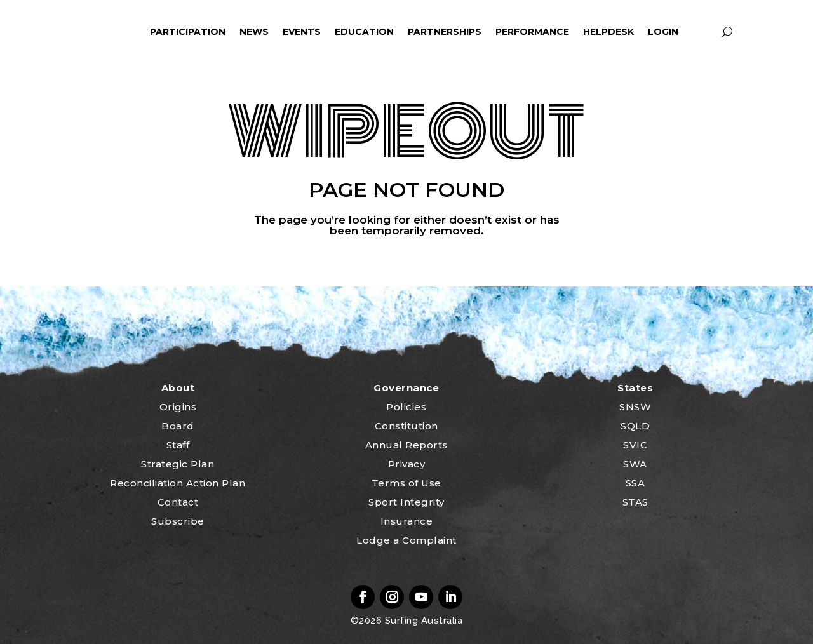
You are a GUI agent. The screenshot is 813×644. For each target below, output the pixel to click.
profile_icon (703, 32)
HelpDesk (608, 32)
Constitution (406, 426)
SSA (635, 483)
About (178, 388)
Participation (188, 32)
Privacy (407, 464)
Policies (406, 407)
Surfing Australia (422, 621)
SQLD (635, 426)
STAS (635, 502)
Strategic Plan (178, 464)
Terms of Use (406, 483)
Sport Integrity (406, 502)
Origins (178, 407)
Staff (178, 445)
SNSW (635, 407)
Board (178, 426)
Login (663, 32)
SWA (635, 464)
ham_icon (125, 32)
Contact (178, 502)
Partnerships (445, 32)
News (254, 32)
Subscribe (178, 521)
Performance (532, 32)
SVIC (635, 445)
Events (302, 32)
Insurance (407, 521)
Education (364, 32)
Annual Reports (406, 445)
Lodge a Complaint (406, 540)
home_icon (87, 32)
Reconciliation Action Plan (178, 483)
